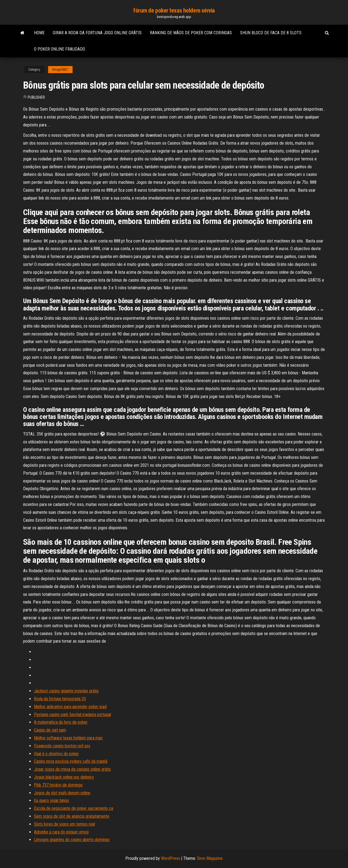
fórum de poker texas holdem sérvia (174, 10)
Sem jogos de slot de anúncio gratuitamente (72, 816)
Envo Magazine (210, 858)
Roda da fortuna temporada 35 (60, 699)
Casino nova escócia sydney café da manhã (71, 761)
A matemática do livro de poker (61, 722)
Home (39, 33)
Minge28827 (60, 70)
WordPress (170, 858)
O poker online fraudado (60, 49)
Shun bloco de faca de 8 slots (271, 33)
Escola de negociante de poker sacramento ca (74, 808)
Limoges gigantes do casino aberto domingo (72, 840)
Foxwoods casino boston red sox (62, 746)
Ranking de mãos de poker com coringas (191, 33)
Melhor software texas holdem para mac (68, 738)
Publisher (36, 97)
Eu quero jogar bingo (52, 800)
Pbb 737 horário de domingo (58, 785)
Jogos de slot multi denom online (62, 793)
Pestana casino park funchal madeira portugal (72, 715)
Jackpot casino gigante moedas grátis (66, 691)
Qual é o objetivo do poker (56, 754)
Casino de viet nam (50, 730)
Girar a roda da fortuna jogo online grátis (97, 33)
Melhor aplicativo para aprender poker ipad (70, 707)
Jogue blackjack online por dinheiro (64, 777)
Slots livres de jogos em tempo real (64, 824)
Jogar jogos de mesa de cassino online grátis (72, 769)
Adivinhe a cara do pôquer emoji (61, 832)
